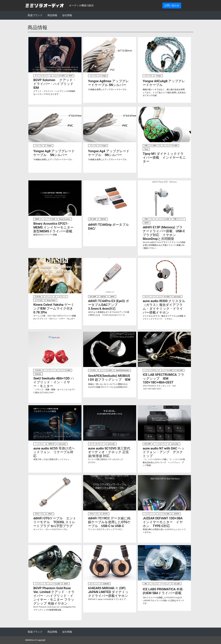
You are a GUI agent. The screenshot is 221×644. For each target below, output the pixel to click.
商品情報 (52, 15)
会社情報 (67, 15)
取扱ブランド (35, 15)
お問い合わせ (172, 5)
